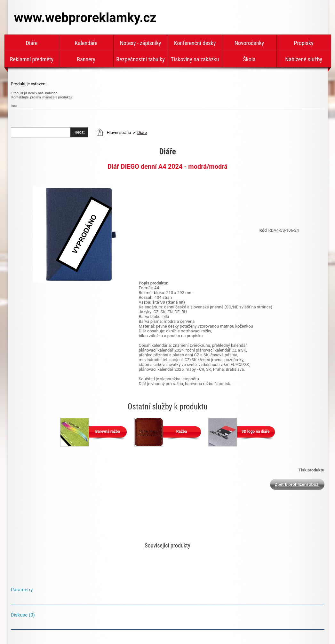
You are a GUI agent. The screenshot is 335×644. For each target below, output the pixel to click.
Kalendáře (86, 43)
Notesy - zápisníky (141, 43)
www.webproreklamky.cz (85, 18)
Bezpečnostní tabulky (140, 59)
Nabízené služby (304, 59)
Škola (249, 59)
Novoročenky (249, 43)
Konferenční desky (195, 43)
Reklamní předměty (32, 59)
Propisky (303, 43)
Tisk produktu (311, 470)
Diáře (32, 43)
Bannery (86, 59)
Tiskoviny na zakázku (195, 59)
